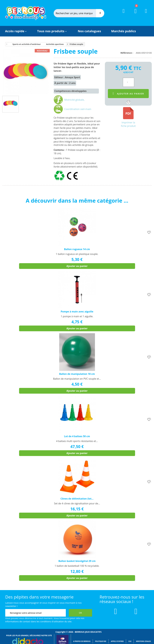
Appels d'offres (117, 641)
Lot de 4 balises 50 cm (77, 436)
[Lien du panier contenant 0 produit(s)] (134, 14)
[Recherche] (100, 13)
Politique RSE (101, 641)
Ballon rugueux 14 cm (77, 249)
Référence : (127, 53)
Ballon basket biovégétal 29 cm (77, 561)
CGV (130, 641)
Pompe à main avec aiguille (77, 312)
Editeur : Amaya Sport (67, 77)
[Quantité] (129, 82)
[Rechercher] (78, 13)
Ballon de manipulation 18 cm (77, 374)
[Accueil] (6, 44)
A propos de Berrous (82, 641)
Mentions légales (143, 641)
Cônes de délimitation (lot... (77, 499)
